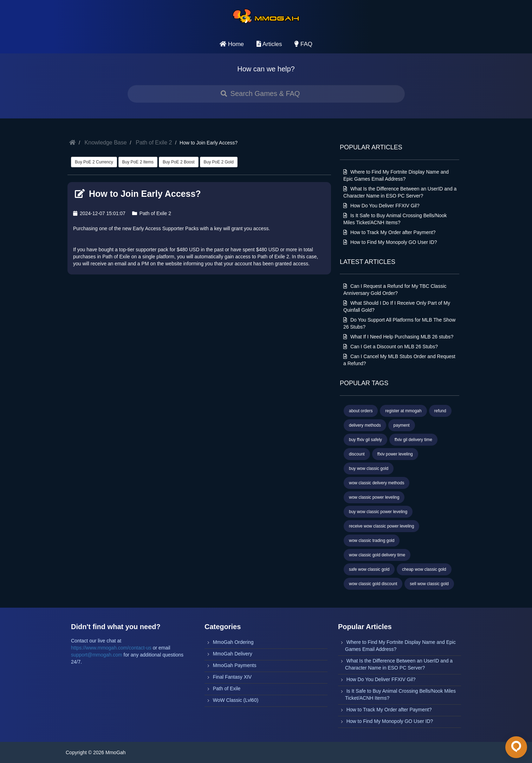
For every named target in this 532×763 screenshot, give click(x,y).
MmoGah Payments (235, 665)
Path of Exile (227, 688)
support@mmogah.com (97, 655)
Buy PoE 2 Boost (179, 162)
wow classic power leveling (374, 497)
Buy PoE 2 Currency (94, 162)
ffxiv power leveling (395, 454)
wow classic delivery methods (377, 483)
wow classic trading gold (372, 541)
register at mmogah (403, 411)
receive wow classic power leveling (381, 526)
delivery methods (365, 425)
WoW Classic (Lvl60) (236, 700)
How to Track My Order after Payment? (390, 232)
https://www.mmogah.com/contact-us (111, 648)
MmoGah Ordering (233, 642)
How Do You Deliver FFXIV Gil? (381, 206)
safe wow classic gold (369, 569)
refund (440, 411)
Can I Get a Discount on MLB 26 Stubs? (391, 347)
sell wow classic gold (429, 584)
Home (232, 44)
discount (357, 454)
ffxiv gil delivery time (413, 440)
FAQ (303, 44)
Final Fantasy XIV (232, 677)
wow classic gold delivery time (377, 555)
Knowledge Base (106, 143)
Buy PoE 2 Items (138, 162)
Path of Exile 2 (154, 143)
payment (402, 425)
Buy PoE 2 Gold (219, 162)
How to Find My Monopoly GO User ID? (390, 242)
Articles (269, 44)
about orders (361, 411)
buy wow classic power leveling (378, 512)
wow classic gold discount (373, 584)
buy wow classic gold (369, 468)
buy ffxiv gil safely (365, 440)
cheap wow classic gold (424, 569)
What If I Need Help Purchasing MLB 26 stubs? (398, 337)
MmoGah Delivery (233, 654)
